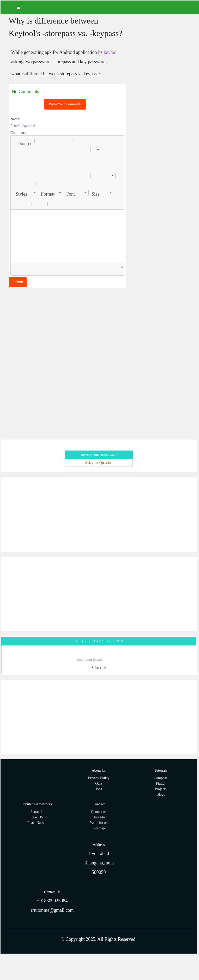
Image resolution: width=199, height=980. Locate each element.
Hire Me (99, 817)
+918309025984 (52, 901)
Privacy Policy (99, 778)
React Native (37, 823)
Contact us (99, 812)
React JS (37, 817)
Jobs (99, 789)
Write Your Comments (65, 104)
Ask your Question (99, 463)
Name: (15, 119)
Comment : (19, 133)
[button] (23, 141)
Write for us (99, 823)
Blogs (161, 794)
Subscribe (99, 668)
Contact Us (52, 892)
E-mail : (16, 126)
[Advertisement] (98, 515)
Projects (161, 789)
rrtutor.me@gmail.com (52, 910)
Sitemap (99, 828)
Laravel (37, 812)
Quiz (99, 784)
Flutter (161, 784)
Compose (161, 778)
